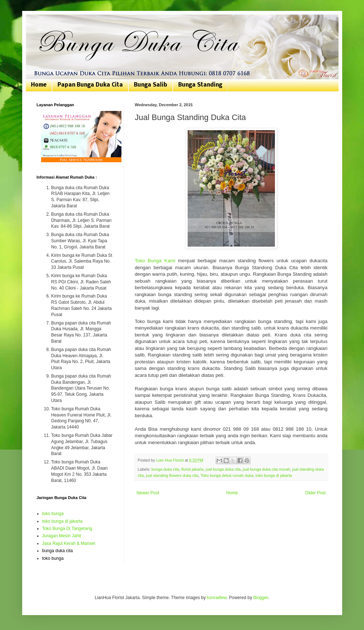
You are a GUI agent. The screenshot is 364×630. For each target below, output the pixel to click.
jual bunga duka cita (223, 469)
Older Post (315, 493)
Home (39, 85)
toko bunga (53, 514)
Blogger (261, 598)
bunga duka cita (165, 469)
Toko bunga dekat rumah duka (227, 475)
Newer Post (148, 493)
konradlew (217, 598)
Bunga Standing (200, 85)
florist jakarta (193, 469)
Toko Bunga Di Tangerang (67, 529)
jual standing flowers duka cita (172, 475)
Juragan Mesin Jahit (62, 536)
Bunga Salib (151, 85)
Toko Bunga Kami (155, 261)
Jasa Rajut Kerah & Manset (69, 543)
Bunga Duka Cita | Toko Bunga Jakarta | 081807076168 (41, 23)
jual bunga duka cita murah (267, 469)
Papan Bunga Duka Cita (90, 85)
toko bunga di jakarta (273, 475)
